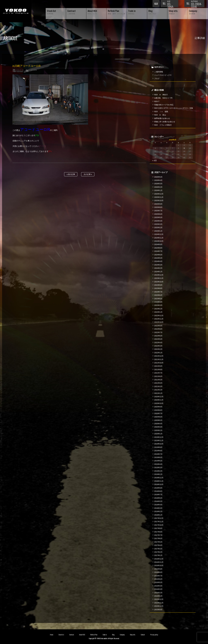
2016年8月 (158, 572)
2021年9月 (158, 366)
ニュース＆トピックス (163, 75)
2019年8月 (158, 451)
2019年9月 (158, 447)
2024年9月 (158, 244)
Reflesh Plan (94, 635)
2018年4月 (158, 505)
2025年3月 (158, 224)
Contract (72, 635)
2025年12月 (159, 194)
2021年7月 (158, 373)
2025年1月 (158, 231)
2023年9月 (158, 285)
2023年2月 (158, 309)
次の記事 (88, 174)
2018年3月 (158, 508)
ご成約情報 (33, 70)
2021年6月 (158, 376)
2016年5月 (158, 582)
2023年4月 (158, 302)
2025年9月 (158, 204)
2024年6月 (158, 255)
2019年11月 (159, 440)
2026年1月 (158, 190)
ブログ (157, 79)
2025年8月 (158, 207)
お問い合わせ (156, 4)
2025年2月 (158, 228)
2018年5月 (158, 501)
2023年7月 (158, 292)
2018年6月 (158, 498)
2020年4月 (158, 424)
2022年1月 (158, 353)
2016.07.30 (20, 70)
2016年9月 (158, 569)
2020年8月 (158, 410)
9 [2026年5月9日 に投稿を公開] (184, 148)
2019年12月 (159, 437)
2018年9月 (158, 488)
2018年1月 (158, 515)
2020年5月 (158, 420)
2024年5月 (158, 258)
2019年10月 (159, 444)
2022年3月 (158, 346)
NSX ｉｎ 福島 (161, 112)
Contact (143, 635)
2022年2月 (158, 349)
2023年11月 (159, 278)
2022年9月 (158, 326)
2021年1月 (158, 393)
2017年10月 (159, 525)
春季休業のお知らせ (162, 118)
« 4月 (155, 161)
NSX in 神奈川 (161, 95)
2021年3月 (158, 386)
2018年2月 (158, 511)
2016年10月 (159, 565)
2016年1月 (158, 596)
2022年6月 (158, 336)
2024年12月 (159, 234)
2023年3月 (158, 305)
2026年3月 (158, 184)
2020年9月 (158, 407)
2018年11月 (159, 481)
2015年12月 (159, 599)
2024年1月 (158, 272)
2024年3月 (158, 265)
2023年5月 (158, 299)
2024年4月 (158, 261)
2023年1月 (158, 312)
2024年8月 (158, 248)
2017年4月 (158, 545)
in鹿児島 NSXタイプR (163, 98)
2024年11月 (159, 238)
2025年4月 (158, 221)
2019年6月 (158, 457)
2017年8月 (158, 532)
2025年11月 (159, 197)
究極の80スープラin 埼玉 (164, 105)
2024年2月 (158, 268)
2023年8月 (158, 288)
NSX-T (157, 101)
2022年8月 (158, 329)
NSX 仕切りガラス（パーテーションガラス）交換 (174, 108)
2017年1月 (158, 555)
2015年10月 (159, 606)
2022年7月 (158, 332)
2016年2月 (158, 593)
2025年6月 (158, 214)
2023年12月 (159, 275)
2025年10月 (159, 200)
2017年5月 (158, 542)
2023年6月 (158, 295)
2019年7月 (158, 454)
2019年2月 (158, 471)
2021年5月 (158, 380)
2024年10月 (159, 241)
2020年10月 (159, 403)
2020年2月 (158, 430)
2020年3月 (158, 427)
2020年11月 (159, 400)
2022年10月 (159, 322)
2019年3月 (158, 468)
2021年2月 (158, 390)
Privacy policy (154, 635)
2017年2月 (158, 552)
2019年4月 (158, 464)
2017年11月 (159, 522)
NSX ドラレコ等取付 (163, 125)
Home (52, 635)
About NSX (82, 635)
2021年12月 (159, 356)
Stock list (61, 635)
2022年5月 (158, 339)
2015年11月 (159, 603)
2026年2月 (158, 187)
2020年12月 (159, 397)
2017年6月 (158, 538)
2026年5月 (158, 177)
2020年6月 (158, 417)
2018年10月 (159, 484)
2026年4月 (158, 180)
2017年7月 (158, 535)
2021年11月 (159, 359)
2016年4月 (158, 586)
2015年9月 (158, 610)
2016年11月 (159, 562)
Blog (113, 635)
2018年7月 (158, 495)
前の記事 (71, 174)
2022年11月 (159, 319)
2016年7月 (158, 576)
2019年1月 (158, 474)
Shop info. (133, 635)
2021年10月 (159, 363)
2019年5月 (158, 461)
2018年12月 (159, 478)
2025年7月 (158, 211)
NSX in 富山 (160, 115)
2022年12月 (159, 316)
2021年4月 (158, 383)
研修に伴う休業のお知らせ (165, 122)
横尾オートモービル (16, 11)
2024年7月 (158, 251)
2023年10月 (159, 282)
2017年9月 (158, 528)
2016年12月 (159, 559)
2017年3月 (158, 549)
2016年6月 (158, 579)
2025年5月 (158, 217)
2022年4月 (158, 343)
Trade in (105, 635)
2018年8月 (158, 491)
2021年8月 (158, 370)
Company (122, 635)
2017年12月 (159, 518)
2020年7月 (158, 413)
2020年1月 (158, 434)
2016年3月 (158, 589)
